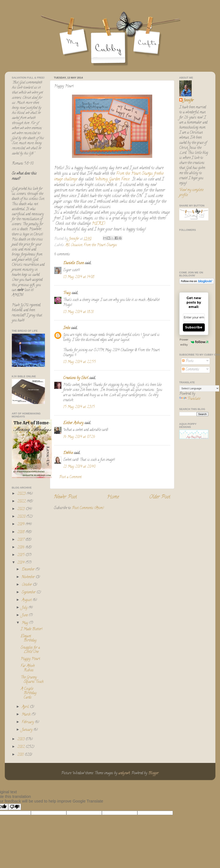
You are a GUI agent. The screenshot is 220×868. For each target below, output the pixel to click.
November (29, 577)
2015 (21, 555)
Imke (67, 328)
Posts (188, 361)
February (28, 722)
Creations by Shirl (76, 378)
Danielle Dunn (74, 263)
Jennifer (188, 101)
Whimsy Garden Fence (112, 179)
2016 (21, 548)
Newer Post (65, 497)
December (29, 570)
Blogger (153, 773)
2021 (21, 509)
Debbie (68, 453)
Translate (190, 399)
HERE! (98, 224)
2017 (21, 540)
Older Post (160, 497)
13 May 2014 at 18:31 (78, 312)
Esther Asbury (73, 423)
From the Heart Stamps (134, 174)
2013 (21, 739)
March (27, 715)
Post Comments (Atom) (88, 508)
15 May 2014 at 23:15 (79, 407)
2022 (22, 502)
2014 (21, 563)
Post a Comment (70, 477)
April (26, 707)
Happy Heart (30, 659)
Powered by (194, 342)
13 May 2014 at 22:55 (79, 362)
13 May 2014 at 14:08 (79, 277)
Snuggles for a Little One (30, 650)
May (25, 623)
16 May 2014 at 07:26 (79, 437)
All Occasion (74, 245)
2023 (22, 494)
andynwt (124, 773)
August (27, 600)
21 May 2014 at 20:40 (79, 467)
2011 (21, 755)
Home (113, 497)
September (29, 593)
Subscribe (194, 327)
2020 (22, 517)
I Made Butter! (31, 629)
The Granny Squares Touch (32, 680)
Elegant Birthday (29, 639)
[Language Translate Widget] (199, 388)
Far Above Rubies (28, 668)
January (28, 730)
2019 (21, 524)
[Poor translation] (15, 807)
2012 (21, 747)
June (25, 615)
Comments (191, 370)
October (27, 585)
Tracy (67, 293)
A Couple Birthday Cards (29, 693)
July (25, 608)
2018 (21, 532)
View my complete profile (191, 193)
